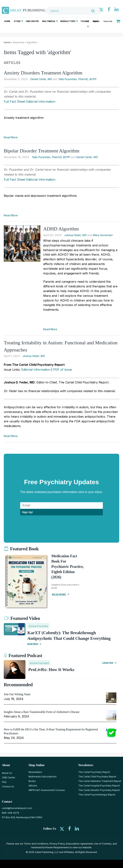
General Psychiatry (38, 626)
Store (17, 21)
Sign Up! (28, 512)
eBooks (33, 786)
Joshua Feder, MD (75, 235)
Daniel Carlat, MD (41, 79)
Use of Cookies (103, 844)
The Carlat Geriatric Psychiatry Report (99, 790)
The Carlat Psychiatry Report (94, 772)
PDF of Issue (63, 370)
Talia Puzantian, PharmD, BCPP (77, 79)
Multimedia (49, 21)
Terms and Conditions (36, 844)
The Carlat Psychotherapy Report (97, 795)
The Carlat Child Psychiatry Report (97, 777)
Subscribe (108, 21)
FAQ (4, 782)
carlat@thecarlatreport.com (17, 808)
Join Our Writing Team (17, 694)
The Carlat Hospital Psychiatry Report (99, 786)
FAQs (96, 21)
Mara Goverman (103, 235)
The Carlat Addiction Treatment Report (100, 781)
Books (32, 781)
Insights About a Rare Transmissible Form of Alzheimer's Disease (42, 712)
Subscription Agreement (79, 844)
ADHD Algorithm (61, 229)
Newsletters (68, 21)
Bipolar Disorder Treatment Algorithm (42, 151)
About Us (7, 773)
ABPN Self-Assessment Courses (47, 790)
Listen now (108, 663)
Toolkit (85, 21)
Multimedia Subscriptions (43, 777)
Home (7, 21)
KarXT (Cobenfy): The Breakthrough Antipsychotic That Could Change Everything (69, 636)
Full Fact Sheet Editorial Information (30, 101)
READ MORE (59, 594)
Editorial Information (36, 370)
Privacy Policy (57, 844)
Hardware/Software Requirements (50, 847)
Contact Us (8, 787)
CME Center (32, 21)
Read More (11, 137)
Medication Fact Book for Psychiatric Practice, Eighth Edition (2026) (67, 567)
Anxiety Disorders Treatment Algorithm (43, 73)
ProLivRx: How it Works (51, 670)
